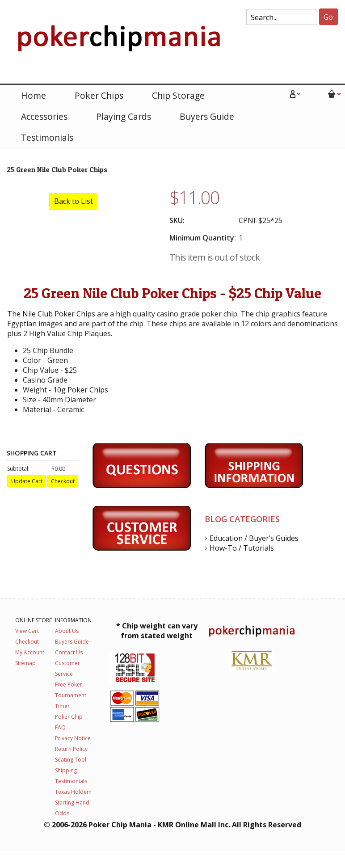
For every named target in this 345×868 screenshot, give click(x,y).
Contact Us (69, 652)
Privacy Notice (73, 738)
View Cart (27, 631)
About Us (67, 631)
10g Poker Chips (81, 390)
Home (34, 95)
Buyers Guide (207, 116)
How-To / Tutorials (242, 548)
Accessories (44, 116)
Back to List (74, 201)
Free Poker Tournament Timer (71, 695)
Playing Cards (124, 116)
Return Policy (71, 749)
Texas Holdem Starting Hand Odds (73, 803)
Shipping (66, 770)
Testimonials (47, 137)
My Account (30, 652)
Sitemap (25, 663)
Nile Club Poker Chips (59, 314)
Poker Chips (99, 95)
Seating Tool (71, 760)
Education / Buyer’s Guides (254, 538)
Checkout (27, 642)
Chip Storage (178, 95)
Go (328, 17)
